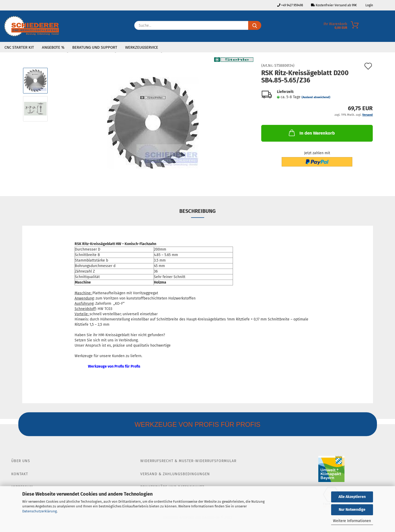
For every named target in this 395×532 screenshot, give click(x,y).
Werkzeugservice (142, 47)
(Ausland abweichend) (316, 97)
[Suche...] (255, 25)
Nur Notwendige (352, 510)
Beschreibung (197, 211)
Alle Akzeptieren (352, 497)
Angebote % (53, 47)
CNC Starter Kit (19, 47)
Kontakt (20, 474)
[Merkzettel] (391, 27)
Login (369, 5)
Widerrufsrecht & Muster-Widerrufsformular (188, 461)
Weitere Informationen (352, 521)
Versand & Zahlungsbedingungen (175, 474)
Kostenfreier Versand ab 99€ (334, 5)
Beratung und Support (95, 47)
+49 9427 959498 (290, 5)
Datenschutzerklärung (40, 511)
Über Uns (21, 461)
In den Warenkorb (311, 133)
